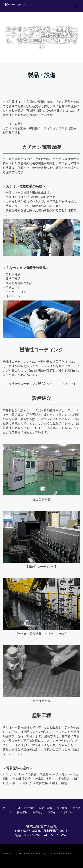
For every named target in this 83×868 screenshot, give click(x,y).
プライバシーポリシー (61, 812)
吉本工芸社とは (25, 808)
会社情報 (62, 808)
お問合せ (38, 812)
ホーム (7, 808)
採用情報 (22, 812)
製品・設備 (45, 808)
